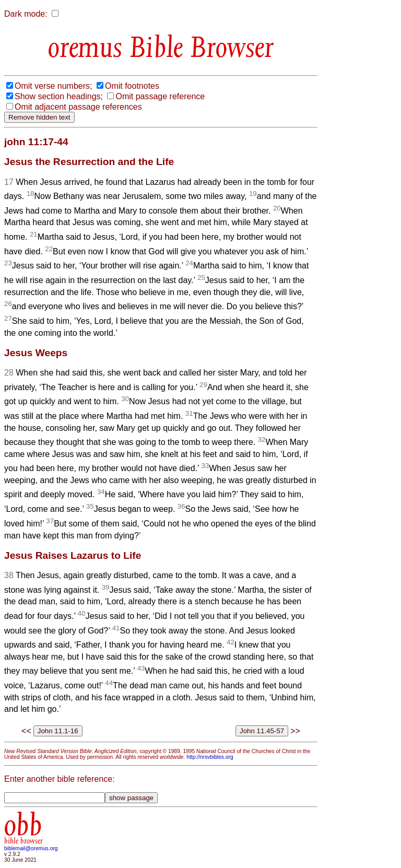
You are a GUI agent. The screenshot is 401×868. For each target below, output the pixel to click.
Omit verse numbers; (53, 86)
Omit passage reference (160, 96)
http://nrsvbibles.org (210, 757)
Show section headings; (59, 96)
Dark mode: (26, 14)
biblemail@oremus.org (31, 848)
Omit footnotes (132, 86)
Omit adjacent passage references (78, 107)
